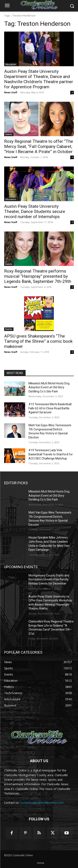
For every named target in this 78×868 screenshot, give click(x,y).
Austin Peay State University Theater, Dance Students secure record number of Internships (35, 211)
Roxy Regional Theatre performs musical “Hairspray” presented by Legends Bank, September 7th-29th (38, 276)
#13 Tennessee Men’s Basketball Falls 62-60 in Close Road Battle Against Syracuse (50, 408)
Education (11, 64)
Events (9, 134)
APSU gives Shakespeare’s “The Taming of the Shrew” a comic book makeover (38, 341)
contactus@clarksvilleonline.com (42, 802)
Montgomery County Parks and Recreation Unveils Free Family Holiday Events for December (49, 579)
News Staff (11, 92)
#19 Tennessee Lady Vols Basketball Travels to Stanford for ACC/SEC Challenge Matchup (51, 454)
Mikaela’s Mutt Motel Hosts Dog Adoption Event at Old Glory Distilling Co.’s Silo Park (49, 387)
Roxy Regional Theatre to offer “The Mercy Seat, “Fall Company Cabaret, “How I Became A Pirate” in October (39, 146)
